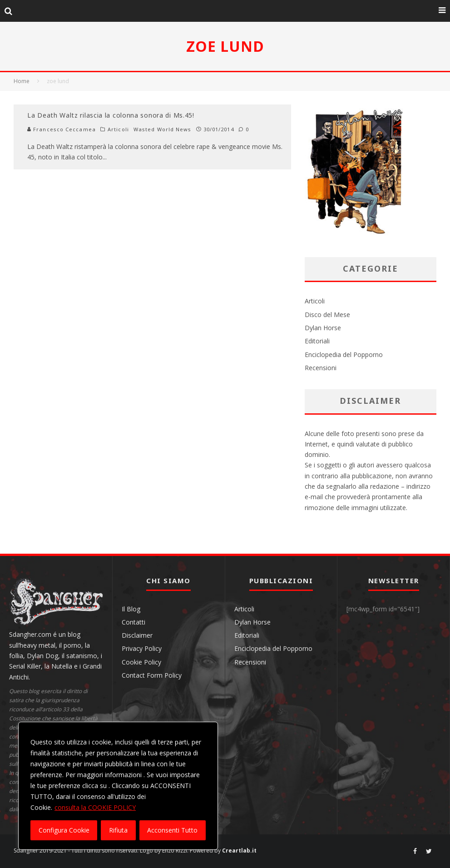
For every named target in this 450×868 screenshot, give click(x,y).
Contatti (134, 622)
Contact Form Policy (152, 675)
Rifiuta (118, 830)
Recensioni (321, 368)
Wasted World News (163, 129)
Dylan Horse (323, 328)
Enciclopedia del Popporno (344, 355)
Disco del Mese (327, 315)
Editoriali (317, 341)
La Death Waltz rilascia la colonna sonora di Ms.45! (111, 115)
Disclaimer (137, 635)
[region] (118, 786)
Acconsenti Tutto (172, 830)
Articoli (118, 129)
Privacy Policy (142, 648)
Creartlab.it (239, 851)
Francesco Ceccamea (62, 129)
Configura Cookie (64, 830)
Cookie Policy (141, 662)
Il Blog (131, 609)
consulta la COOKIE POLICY (95, 807)
